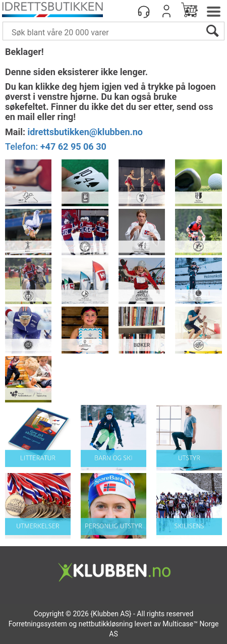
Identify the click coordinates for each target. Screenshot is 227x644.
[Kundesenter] (144, 11)
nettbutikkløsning (106, 624)
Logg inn (166, 11)
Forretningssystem (38, 624)
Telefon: (56, 147)
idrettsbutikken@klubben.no (85, 132)
